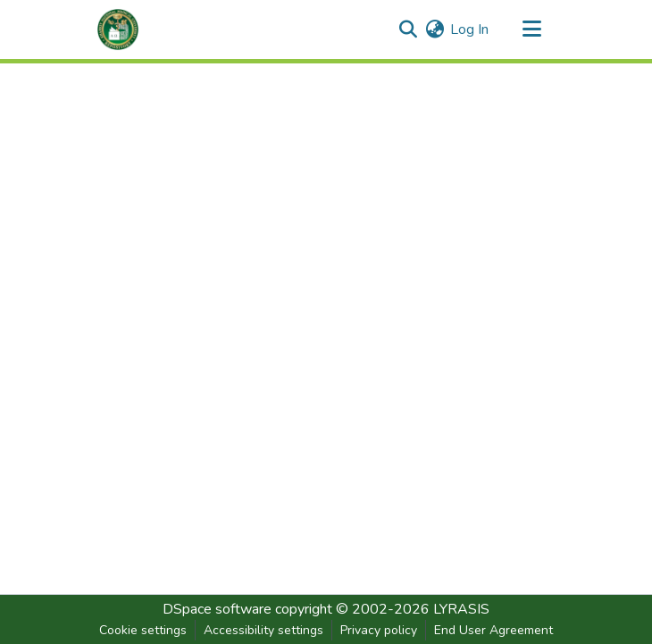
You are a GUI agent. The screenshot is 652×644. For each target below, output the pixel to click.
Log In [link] (469, 29)
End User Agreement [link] (493, 630)
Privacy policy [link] (379, 630)
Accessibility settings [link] (263, 630)
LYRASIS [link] (461, 609)
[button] (118, 29)
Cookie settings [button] (143, 630)
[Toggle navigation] (531, 29)
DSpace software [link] (217, 609)
